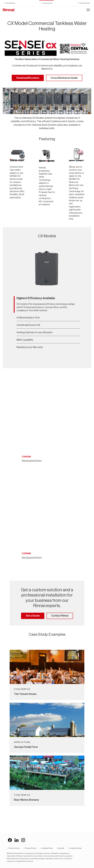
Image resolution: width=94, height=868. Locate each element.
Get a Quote (33, 616)
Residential (10, 3)
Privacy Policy (30, 848)
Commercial (47, 3)
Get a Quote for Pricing (32, 461)
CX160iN (26, 457)
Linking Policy (47, 848)
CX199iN (26, 553)
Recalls (61, 848)
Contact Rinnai (60, 616)
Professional (84, 3)
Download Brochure (28, 78)
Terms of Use (14, 848)
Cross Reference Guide (64, 78)
